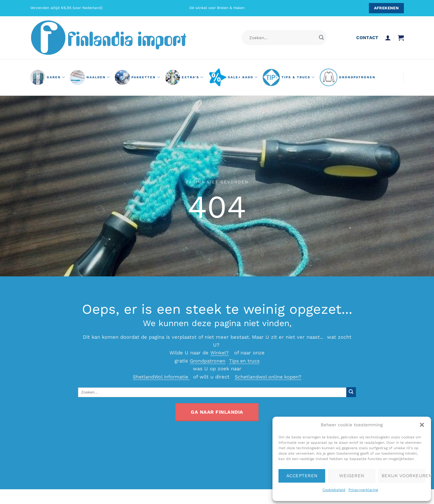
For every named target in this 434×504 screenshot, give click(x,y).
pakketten (138, 77)
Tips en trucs (245, 361)
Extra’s (184, 77)
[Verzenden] (321, 38)
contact (367, 38)
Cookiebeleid (334, 490)
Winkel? (220, 353)
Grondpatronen (207, 361)
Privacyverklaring (363, 490)
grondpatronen (348, 77)
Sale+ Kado (233, 77)
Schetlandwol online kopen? (269, 377)
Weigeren (352, 476)
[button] (422, 425)
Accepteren (302, 476)
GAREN (48, 77)
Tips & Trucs (289, 77)
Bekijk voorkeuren (403, 476)
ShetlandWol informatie (160, 377)
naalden (90, 77)
